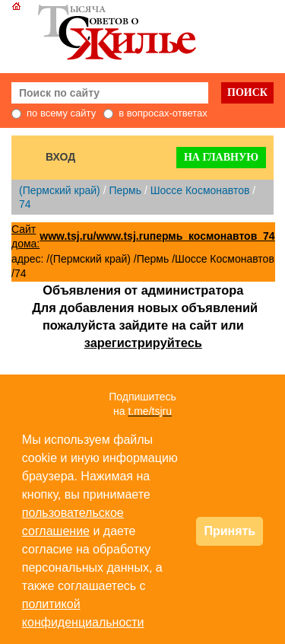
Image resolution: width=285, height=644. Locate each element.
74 (25, 204)
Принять (230, 531)
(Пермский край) (60, 190)
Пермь (125, 190)
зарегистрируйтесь (143, 343)
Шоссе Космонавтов (200, 190)
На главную (221, 157)
